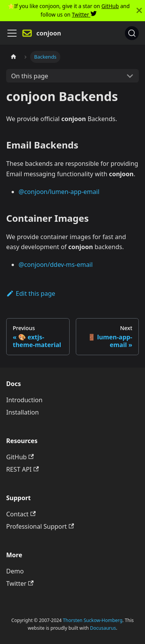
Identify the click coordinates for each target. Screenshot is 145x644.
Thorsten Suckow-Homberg (93, 620)
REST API (22, 469)
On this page (30, 76)
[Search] (132, 33)
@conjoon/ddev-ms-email (56, 265)
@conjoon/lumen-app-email (59, 192)
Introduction (24, 400)
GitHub (110, 6)
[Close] (139, 11)
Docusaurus (103, 628)
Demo (15, 571)
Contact (21, 514)
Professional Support (40, 526)
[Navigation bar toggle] (12, 33)
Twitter (84, 14)
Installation (22, 412)
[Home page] (14, 57)
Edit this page (31, 293)
